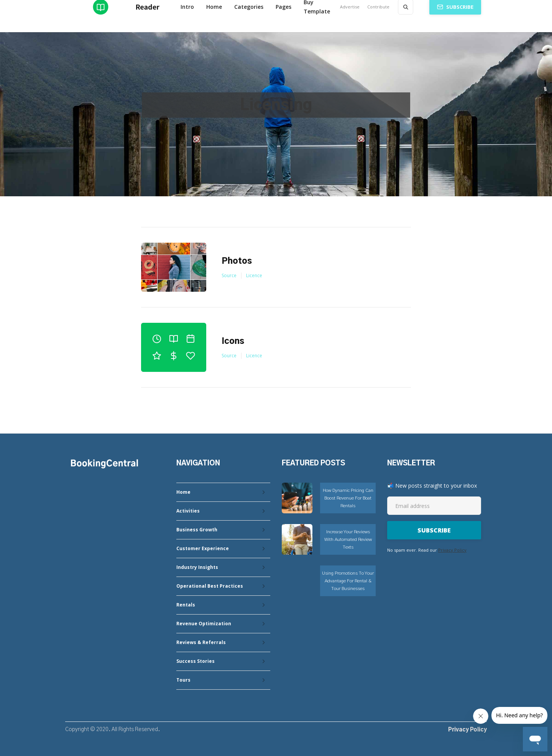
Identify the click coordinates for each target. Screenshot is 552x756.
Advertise (350, 7)
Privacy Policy (452, 550)
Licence (254, 275)
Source (229, 275)
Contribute (378, 7)
